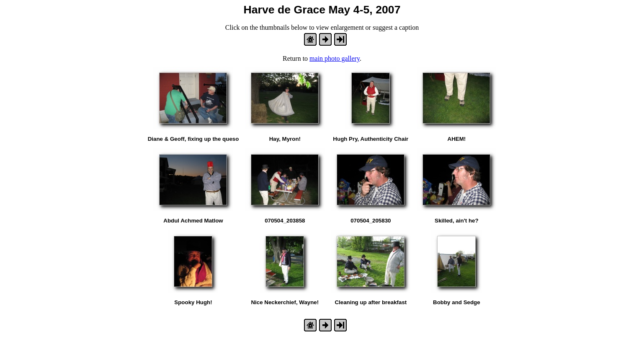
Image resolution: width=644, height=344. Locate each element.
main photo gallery (335, 58)
